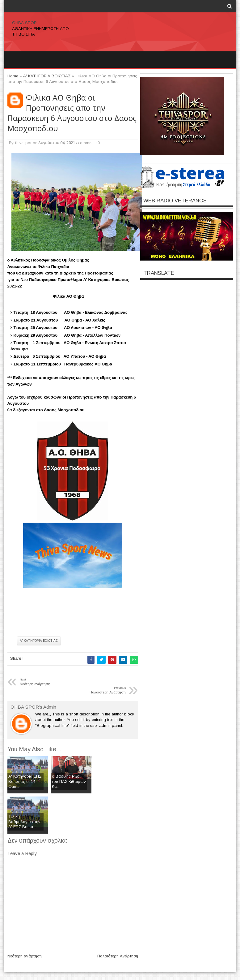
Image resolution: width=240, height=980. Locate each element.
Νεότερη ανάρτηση (25, 956)
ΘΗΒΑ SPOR (24, 23)
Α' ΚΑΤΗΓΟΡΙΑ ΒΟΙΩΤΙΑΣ (39, 641)
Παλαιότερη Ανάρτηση (118, 956)
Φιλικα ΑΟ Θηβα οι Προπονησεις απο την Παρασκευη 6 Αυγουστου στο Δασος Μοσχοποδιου (72, 113)
